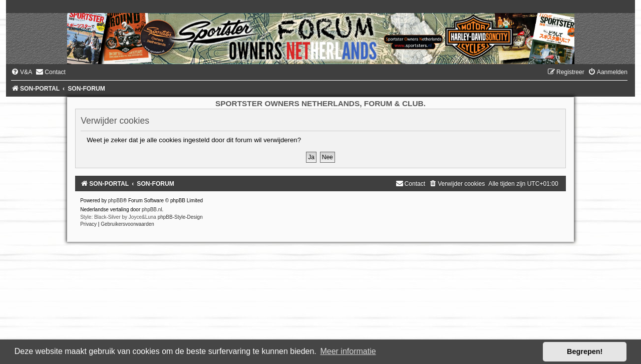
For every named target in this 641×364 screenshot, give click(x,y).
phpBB (116, 201)
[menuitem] (22, 72)
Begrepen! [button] (585, 351)
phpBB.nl (152, 210)
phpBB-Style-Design (180, 217)
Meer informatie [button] (348, 351)
